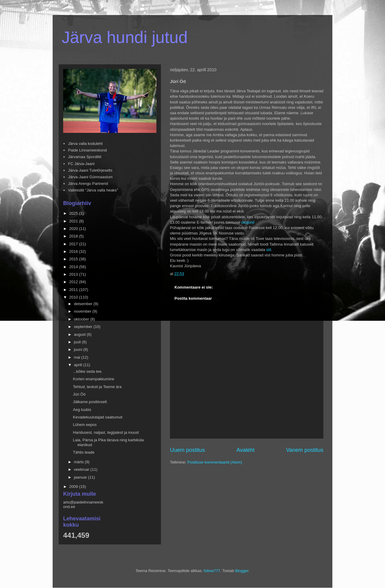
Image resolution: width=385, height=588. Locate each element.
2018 (74, 236)
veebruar (82, 469)
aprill (79, 365)
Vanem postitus (305, 450)
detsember (84, 304)
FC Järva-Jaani (81, 164)
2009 (74, 487)
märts (79, 462)
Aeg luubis (82, 410)
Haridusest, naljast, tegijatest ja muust (106, 432)
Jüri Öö (79, 394)
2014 (74, 267)
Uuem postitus (187, 450)
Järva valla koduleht (85, 144)
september (84, 327)
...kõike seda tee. (88, 371)
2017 (74, 244)
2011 (74, 290)
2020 (74, 229)
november (83, 311)
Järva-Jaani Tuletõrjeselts (90, 170)
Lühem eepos (85, 425)
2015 (74, 259)
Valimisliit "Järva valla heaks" (93, 190)
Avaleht (245, 450)
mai (78, 357)
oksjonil (248, 222)
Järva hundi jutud (125, 37)
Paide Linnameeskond (87, 150)
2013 (74, 274)
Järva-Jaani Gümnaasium (90, 177)
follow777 (212, 571)
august (80, 334)
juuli (78, 342)
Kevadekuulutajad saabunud (97, 417)
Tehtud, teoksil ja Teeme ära (97, 387)
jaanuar (81, 477)
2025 (74, 213)
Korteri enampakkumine (93, 379)
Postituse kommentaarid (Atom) (215, 462)
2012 (74, 282)
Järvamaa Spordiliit (85, 157)
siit (269, 250)
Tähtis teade (84, 452)
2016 (74, 251)
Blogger (242, 571)
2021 (74, 221)
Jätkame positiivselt (90, 402)
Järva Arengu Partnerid (88, 184)
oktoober (82, 319)
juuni (79, 349)
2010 (74, 297)
